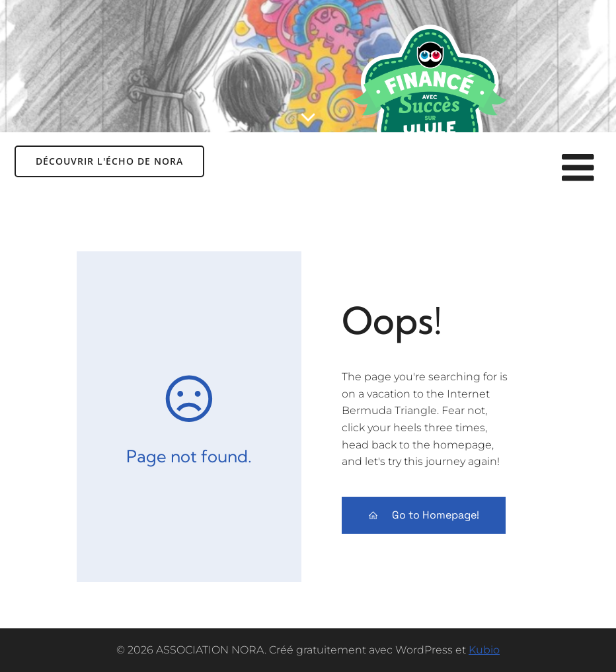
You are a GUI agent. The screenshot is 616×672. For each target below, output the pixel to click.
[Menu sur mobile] (578, 169)
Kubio (484, 650)
